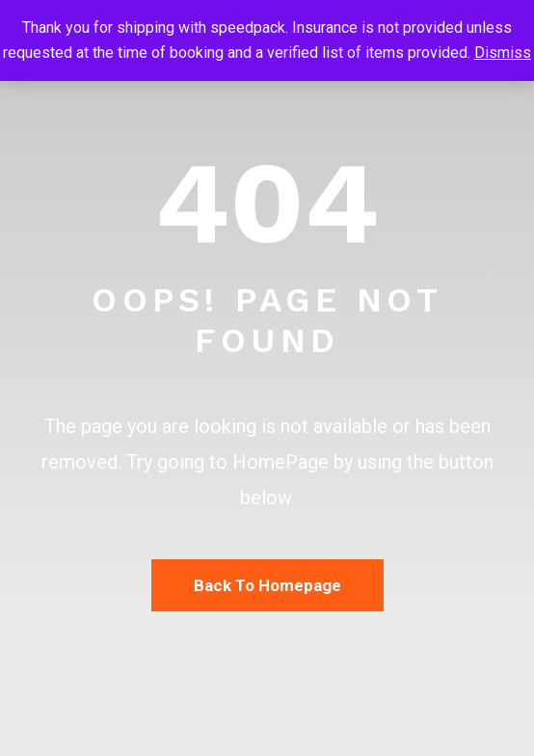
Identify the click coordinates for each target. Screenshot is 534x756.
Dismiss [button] (503, 53)
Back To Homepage (267, 585)
